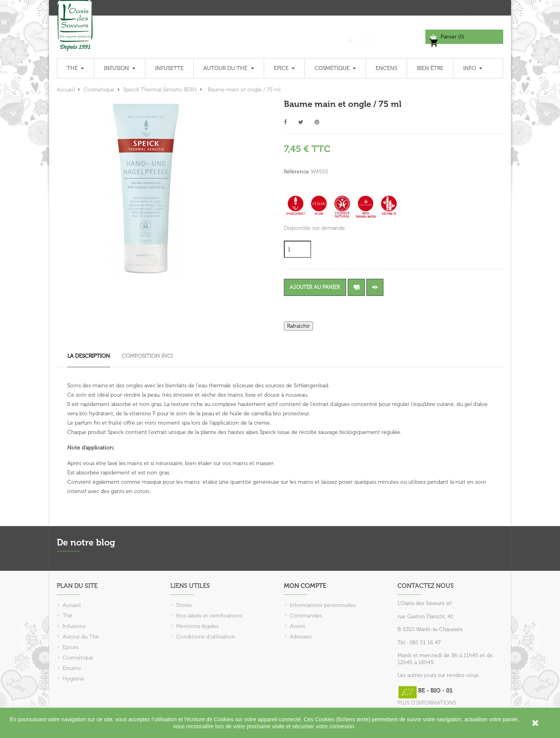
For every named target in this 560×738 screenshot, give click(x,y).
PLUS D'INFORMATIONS (427, 703)
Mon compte (305, 586)
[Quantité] (297, 249)
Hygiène (73, 679)
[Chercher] (385, 37)
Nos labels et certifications (209, 616)
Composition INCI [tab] (147, 356)
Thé (67, 616)
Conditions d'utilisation (206, 637)
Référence (297, 172)
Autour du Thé (81, 637)
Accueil (72, 605)
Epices (71, 647)
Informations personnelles (323, 605)
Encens (72, 668)
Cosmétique (78, 658)
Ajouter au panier (319, 287)
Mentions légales (197, 626)
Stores (184, 605)
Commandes (306, 616)
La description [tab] (89, 356)
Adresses (301, 637)
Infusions (74, 626)
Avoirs (297, 626)
